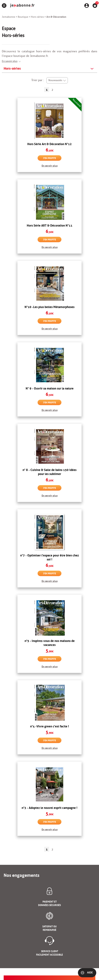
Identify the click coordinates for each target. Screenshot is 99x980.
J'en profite (49, 158)
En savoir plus (10, 61)
